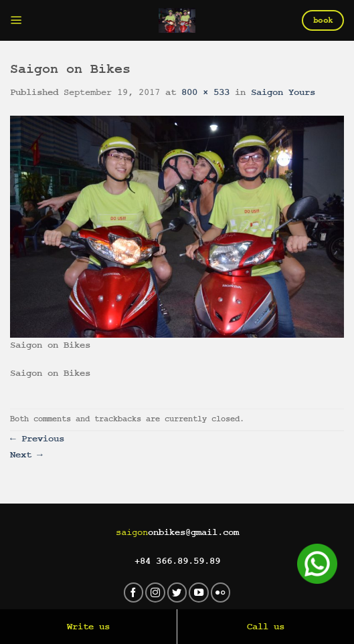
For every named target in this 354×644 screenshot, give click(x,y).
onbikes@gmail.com (177, 532)
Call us (266, 627)
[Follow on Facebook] (134, 593)
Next (26, 455)
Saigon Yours (283, 92)
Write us (88, 627)
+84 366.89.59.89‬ (177, 561)
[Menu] (16, 20)
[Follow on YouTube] (199, 593)
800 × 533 (205, 92)
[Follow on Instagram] (155, 593)
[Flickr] (221, 593)
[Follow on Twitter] (177, 593)
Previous (37, 439)
